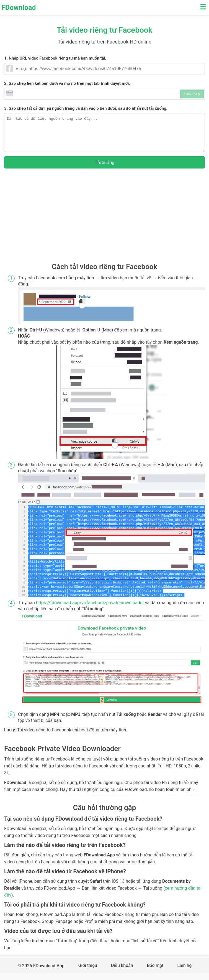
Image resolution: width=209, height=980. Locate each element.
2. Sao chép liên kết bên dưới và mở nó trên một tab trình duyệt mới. (67, 83)
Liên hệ (184, 972)
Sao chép (192, 94)
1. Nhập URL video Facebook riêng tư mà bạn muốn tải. (55, 58)
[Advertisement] (104, 225)
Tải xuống (104, 169)
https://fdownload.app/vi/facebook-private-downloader (90, 609)
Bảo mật (155, 972)
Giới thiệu (88, 972)
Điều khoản (122, 972)
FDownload (19, 8)
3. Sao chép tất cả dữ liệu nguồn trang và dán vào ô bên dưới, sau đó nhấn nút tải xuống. (86, 108)
